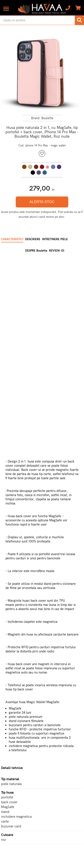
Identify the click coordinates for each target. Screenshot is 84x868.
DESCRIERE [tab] (33, 239)
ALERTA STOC (42, 202)
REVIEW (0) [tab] (57, 251)
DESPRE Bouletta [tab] (36, 251)
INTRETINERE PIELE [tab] (55, 239)
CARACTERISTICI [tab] (12, 239)
